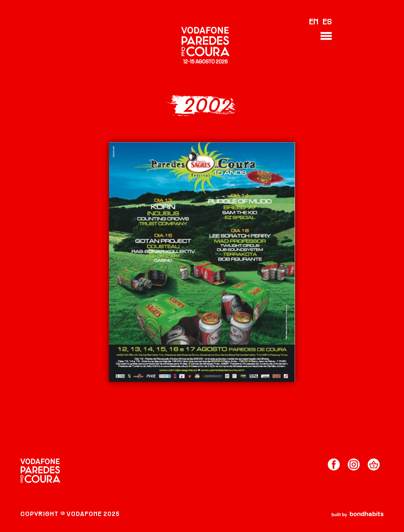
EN (314, 22)
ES (327, 22)
